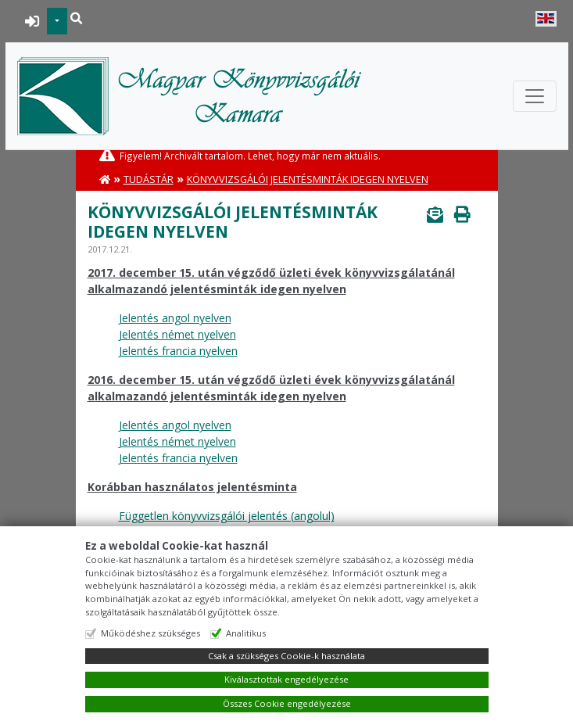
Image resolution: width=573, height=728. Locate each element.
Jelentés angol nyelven (175, 318)
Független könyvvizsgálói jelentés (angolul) (227, 516)
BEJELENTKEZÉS (32, 21)
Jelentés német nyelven (177, 334)
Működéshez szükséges (150, 633)
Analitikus (246, 633)
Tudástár (149, 179)
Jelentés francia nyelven (178, 351)
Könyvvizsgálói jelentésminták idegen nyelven (308, 179)
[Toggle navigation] (535, 96)
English (546, 19)
